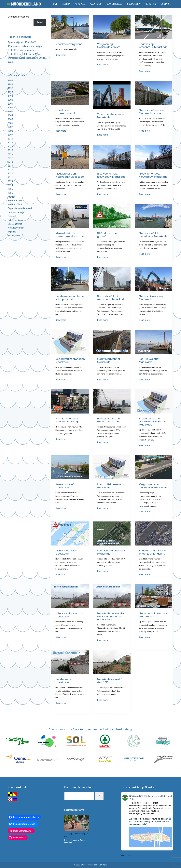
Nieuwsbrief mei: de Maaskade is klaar (151, 112)
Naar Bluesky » (127, 855)
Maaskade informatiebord (65, 112)
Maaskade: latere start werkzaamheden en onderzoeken (111, 616)
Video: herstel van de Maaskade (110, 116)
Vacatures (96, 4)
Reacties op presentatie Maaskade (153, 46)
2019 (10, 166)
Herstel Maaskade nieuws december (108, 420)
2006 (10, 123)
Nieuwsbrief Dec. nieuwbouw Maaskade (153, 175)
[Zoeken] (99, 796)
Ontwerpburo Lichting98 (98, 865)
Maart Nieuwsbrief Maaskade (109, 360)
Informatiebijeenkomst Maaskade (111, 486)
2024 (10, 185)
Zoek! (40, 22)
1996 (10, 84)
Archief (11, 197)
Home (55, 4)
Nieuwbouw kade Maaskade (66, 552)
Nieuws (12, 216)
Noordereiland (114, 4)
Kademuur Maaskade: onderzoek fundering (153, 552)
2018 (10, 162)
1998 (10, 92)
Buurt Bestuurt (15, 201)
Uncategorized (15, 224)
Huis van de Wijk (16, 212)
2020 (10, 170)
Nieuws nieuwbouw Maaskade (151, 298)
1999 (10, 96)
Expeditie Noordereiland (20, 208)
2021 (10, 173)
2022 (10, 177)
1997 (10, 88)
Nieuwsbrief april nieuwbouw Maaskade (70, 175)
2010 (10, 139)
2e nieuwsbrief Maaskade (65, 486)
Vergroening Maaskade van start (110, 46)
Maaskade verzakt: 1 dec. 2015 (110, 681)
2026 (10, 193)
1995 (10, 80)
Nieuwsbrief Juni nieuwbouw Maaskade (111, 298)
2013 (10, 143)
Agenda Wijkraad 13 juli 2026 (22, 42)
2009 (10, 135)
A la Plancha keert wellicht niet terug (67, 420)
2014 (10, 146)
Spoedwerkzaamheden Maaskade (70, 360)
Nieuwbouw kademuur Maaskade (153, 615)
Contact (165, 4)
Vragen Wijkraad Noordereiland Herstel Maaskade (153, 422)
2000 (10, 100)
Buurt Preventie (15, 205)
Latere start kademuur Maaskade (70, 615)
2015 (10, 150)
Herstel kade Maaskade (63, 681)
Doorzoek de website (19, 17)
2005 (10, 119)
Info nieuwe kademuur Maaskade (111, 552)
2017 (10, 158)
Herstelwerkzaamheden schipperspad (70, 298)
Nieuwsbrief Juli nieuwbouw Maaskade (153, 235)
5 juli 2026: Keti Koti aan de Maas (24, 54)
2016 (10, 154)
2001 (10, 104)
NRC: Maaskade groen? (107, 235)
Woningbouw (14, 236)
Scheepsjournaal (16, 220)
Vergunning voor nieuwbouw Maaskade (153, 486)
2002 (10, 108)
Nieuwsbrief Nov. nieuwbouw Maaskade (70, 235)
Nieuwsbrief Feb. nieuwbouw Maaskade (111, 175)
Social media (134, 4)
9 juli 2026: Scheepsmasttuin (22, 50)
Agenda (66, 4)
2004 (10, 115)
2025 (10, 189)
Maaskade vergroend (69, 44)
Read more (61, 55)
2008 (10, 131)
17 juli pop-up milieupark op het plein (26, 46)
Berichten (151, 4)
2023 (10, 181)
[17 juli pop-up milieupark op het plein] (77, 823)
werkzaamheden (16, 228)
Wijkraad (80, 4)
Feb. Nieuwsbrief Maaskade (149, 360)
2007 (10, 127)
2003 (10, 112)
